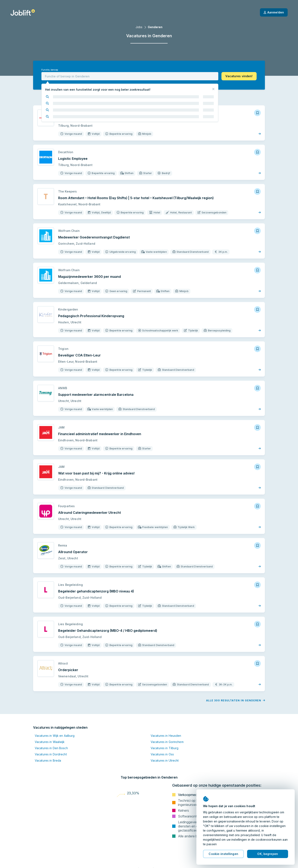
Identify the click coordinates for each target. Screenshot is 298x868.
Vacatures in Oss (162, 754)
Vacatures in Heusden (166, 736)
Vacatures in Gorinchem (167, 742)
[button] (239, 76)
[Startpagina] (23, 12)
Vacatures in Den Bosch (51, 748)
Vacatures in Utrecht (165, 760)
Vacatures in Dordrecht (51, 754)
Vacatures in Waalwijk (50, 742)
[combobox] (130, 76)
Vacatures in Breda (48, 760)
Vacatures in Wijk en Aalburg (55, 736)
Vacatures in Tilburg (165, 748)
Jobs (139, 27)
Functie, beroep (50, 70)
